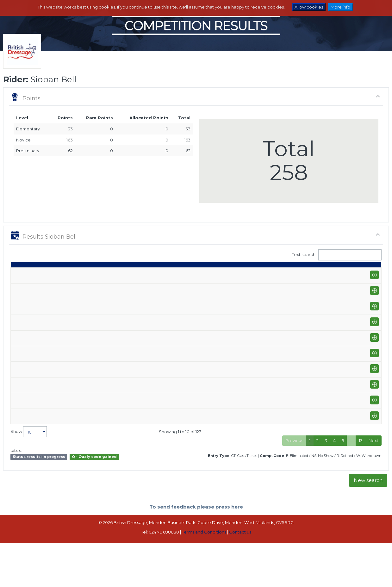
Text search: (337, 255)
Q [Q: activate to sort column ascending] (217, 273)
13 (361, 479)
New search (368, 518)
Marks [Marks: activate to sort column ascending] (251, 273)
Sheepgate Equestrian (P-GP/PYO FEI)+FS (84, 305)
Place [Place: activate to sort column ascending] (292, 273)
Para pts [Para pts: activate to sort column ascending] (333, 271)
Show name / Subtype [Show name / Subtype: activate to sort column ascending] (67, 273)
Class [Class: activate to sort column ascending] (198, 273)
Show (29, 470)
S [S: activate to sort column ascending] (231, 273)
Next (373, 479)
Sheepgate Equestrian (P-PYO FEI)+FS (81, 345)
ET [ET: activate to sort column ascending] (353, 273)
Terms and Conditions (204, 570)
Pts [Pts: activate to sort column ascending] (313, 273)
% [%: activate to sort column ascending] (271, 273)
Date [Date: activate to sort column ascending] (19, 273)
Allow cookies (309, 7)
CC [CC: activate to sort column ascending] (370, 273)
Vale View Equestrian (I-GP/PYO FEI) (78, 288)
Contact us (240, 570)
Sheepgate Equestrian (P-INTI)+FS (76, 403)
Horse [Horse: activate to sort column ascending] (162, 273)
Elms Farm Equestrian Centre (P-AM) (79, 454)
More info (340, 7)
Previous (294, 479)
